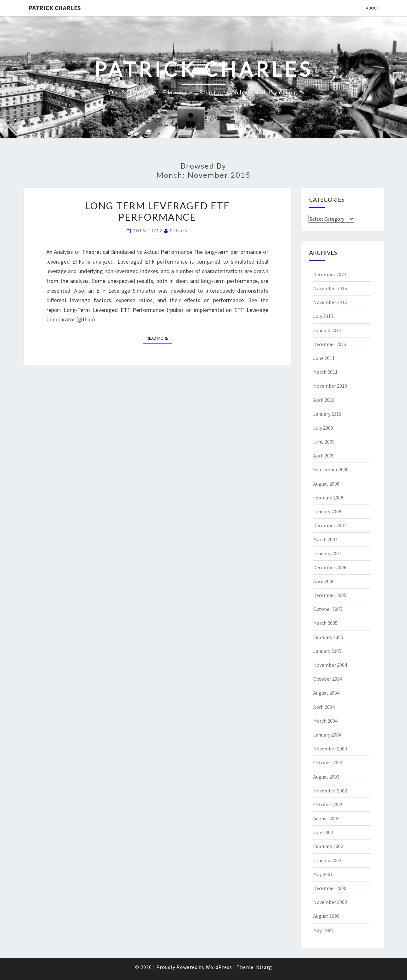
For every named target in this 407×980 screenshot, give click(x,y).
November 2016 (330, 288)
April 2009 (324, 456)
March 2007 (325, 539)
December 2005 (330, 595)
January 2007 (327, 553)
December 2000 (330, 888)
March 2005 (325, 623)
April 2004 (324, 707)
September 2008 (331, 469)
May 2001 (323, 874)
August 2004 (326, 693)
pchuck (179, 231)
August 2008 (326, 484)
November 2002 (330, 791)
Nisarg (264, 967)
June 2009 (324, 442)
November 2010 (330, 386)
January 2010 (327, 414)
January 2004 (327, 735)
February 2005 (328, 637)
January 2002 (327, 860)
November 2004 (330, 665)
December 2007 (330, 525)
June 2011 (324, 358)
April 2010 (324, 400)
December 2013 (330, 344)
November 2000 (330, 902)
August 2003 (326, 777)
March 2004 (325, 721)
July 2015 (323, 316)
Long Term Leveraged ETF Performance (157, 211)
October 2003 (328, 762)
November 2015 (330, 302)
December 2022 (330, 274)
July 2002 (323, 832)
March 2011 (325, 372)
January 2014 (327, 330)
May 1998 (323, 930)
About (372, 8)
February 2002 (328, 846)
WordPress (219, 967)
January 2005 (327, 651)
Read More (159, 338)
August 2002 (326, 818)
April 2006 (324, 581)
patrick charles (55, 8)
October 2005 (328, 609)
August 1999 (326, 916)
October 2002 (328, 804)
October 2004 (328, 679)
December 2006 (330, 567)
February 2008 (328, 498)
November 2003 (330, 749)
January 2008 (327, 511)
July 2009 (323, 428)
